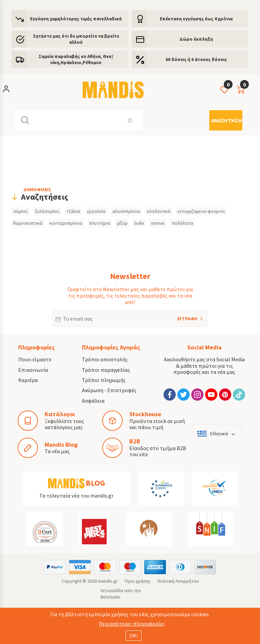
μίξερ (122, 223)
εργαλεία (96, 211)
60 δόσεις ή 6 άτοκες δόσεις (196, 59)
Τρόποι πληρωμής (104, 380)
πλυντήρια (100, 223)
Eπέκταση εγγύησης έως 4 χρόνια (196, 19)
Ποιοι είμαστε (35, 359)
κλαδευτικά (159, 211)
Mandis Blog (61, 445)
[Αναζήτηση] (226, 120)
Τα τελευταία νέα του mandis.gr (76, 496)
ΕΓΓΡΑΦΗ (178, 316)
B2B (135, 441)
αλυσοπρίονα (126, 211)
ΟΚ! (134, 636)
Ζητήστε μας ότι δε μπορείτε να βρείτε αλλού (76, 39)
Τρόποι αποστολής (105, 359)
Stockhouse (145, 414)
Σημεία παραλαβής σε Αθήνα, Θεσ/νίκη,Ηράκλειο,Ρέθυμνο (76, 59)
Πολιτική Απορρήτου (178, 581)
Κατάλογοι (60, 414)
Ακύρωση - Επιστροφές (109, 390)
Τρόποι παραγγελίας (106, 370)
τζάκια (73, 211)
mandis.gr (108, 581)
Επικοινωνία (33, 370)
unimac (158, 223)
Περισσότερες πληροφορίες (132, 624)
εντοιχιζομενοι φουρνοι (201, 211)
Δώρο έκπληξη (196, 39)
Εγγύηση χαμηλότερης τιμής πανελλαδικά (76, 19)
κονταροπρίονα (66, 223)
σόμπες (21, 211)
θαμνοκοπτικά (28, 223)
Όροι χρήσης (138, 581)
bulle (139, 223)
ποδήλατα (183, 223)
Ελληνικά (219, 434)
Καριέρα (28, 380)
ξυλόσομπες (47, 211)
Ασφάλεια (93, 401)
